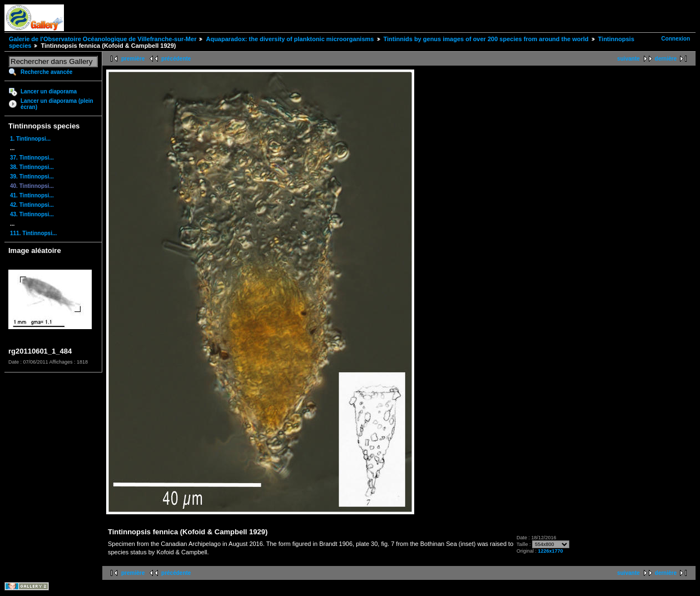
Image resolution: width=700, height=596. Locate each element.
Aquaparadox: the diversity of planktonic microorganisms (290, 39)
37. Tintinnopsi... (32, 158)
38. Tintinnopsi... (32, 167)
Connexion (676, 39)
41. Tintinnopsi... (32, 195)
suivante (629, 59)
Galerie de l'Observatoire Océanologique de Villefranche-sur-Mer (103, 39)
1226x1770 (550, 551)
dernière (666, 59)
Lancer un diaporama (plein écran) (57, 104)
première (133, 59)
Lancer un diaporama (49, 91)
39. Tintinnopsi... (32, 177)
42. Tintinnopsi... (32, 205)
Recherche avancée (46, 72)
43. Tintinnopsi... (32, 214)
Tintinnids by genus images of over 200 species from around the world (486, 39)
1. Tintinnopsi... (30, 139)
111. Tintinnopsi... (33, 233)
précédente (176, 59)
